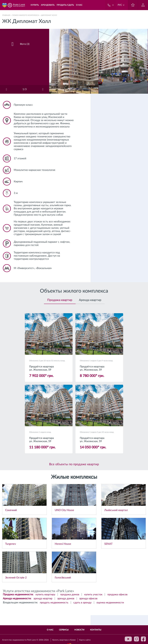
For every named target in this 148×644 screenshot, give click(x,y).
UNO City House (64, 510)
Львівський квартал (116, 510)
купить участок (93, 595)
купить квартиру (45, 595)
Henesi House (63, 544)
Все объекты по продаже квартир (74, 464)
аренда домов (66, 599)
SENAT (108, 544)
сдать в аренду (82, 603)
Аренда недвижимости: (17, 599)
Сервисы (64, 630)
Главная (6, 15)
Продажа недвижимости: (18, 595)
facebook (143, 639)
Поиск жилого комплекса (26, 15)
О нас (50, 630)
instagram (136, 639)
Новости (79, 630)
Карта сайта (85, 640)
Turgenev (11, 544)
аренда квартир (43, 599)
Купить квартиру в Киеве (64, 640)
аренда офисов (88, 599)
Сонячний (11, 510)
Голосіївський (63, 578)
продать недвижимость (54, 603)
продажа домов (70, 595)
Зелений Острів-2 (16, 578)
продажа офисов (117, 595)
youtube (128, 639)
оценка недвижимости (110, 603)
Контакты (96, 630)
